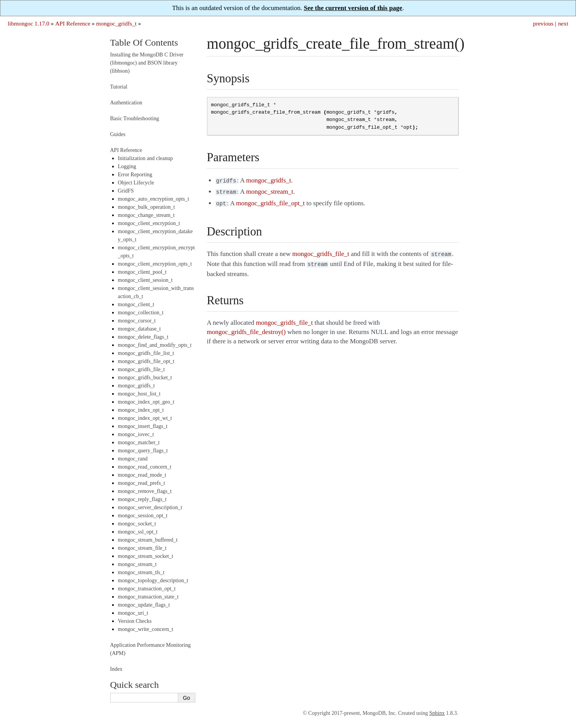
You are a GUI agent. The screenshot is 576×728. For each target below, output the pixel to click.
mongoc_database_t (139, 329)
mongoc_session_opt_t (143, 516)
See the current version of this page (353, 8)
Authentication (126, 103)
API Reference (73, 23)
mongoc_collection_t (141, 313)
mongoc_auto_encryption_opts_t (154, 199)
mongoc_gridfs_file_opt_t (146, 361)
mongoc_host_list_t (139, 394)
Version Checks (135, 621)
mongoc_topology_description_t (153, 581)
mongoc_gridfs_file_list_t (146, 353)
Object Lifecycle (136, 183)
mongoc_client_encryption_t (149, 223)
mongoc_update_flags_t (144, 605)
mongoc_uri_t (133, 613)
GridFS (126, 191)
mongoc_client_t (136, 304)
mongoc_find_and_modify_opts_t (155, 345)
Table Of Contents (144, 43)
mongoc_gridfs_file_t (141, 369)
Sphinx (437, 713)
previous (543, 23)
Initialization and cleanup (145, 158)
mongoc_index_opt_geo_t (146, 402)
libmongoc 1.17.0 (29, 23)
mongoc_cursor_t (137, 321)
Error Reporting (135, 175)
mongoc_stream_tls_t (141, 572)
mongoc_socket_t (137, 524)
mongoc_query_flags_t (143, 451)
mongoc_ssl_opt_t (138, 532)
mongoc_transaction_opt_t (147, 589)
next (563, 23)
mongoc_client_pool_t (142, 272)
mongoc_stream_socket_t (146, 556)
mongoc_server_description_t (150, 507)
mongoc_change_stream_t (146, 215)
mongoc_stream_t (137, 564)
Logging (127, 166)
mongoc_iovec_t (136, 434)
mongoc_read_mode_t (142, 475)
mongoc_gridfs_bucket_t (145, 378)
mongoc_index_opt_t (141, 410)
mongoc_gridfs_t (117, 23)
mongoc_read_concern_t (145, 467)
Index (116, 669)
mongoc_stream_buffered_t (148, 540)
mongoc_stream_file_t (142, 548)
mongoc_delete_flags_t (143, 337)
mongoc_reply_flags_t (142, 499)
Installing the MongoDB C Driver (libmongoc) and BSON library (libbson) (147, 63)
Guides (118, 134)
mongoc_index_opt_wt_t (145, 418)
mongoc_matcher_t (139, 442)
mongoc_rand (133, 459)
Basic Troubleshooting (135, 118)
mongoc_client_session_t (145, 280)
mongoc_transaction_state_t (148, 597)
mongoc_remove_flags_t (145, 491)
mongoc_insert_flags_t (143, 426)
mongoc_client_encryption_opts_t (155, 264)
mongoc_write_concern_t (146, 629)
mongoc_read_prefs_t (142, 483)
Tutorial (119, 87)
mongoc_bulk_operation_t (147, 207)
